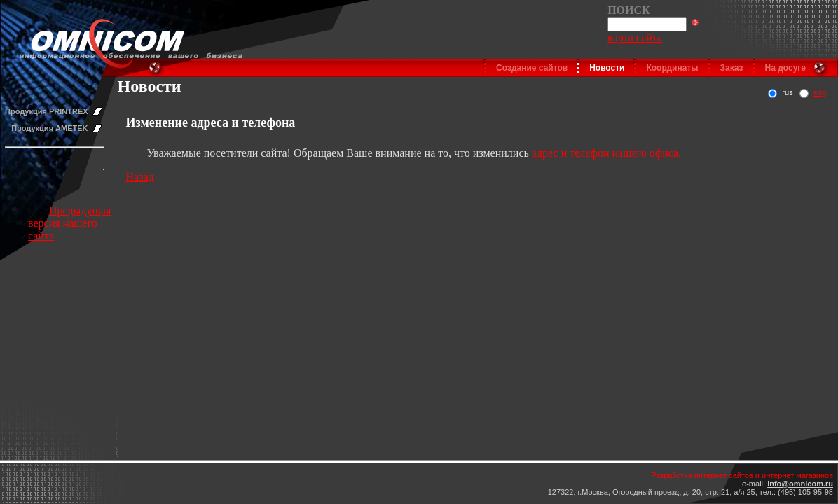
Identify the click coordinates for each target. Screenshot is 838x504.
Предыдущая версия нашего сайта (69, 223)
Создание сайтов (532, 68)
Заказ (732, 68)
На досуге (785, 68)
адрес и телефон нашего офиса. (606, 153)
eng (820, 92)
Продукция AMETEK (49, 128)
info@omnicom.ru (800, 484)
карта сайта (635, 37)
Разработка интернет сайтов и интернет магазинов (742, 475)
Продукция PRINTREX (47, 111)
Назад (140, 177)
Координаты (672, 68)
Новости (607, 68)
